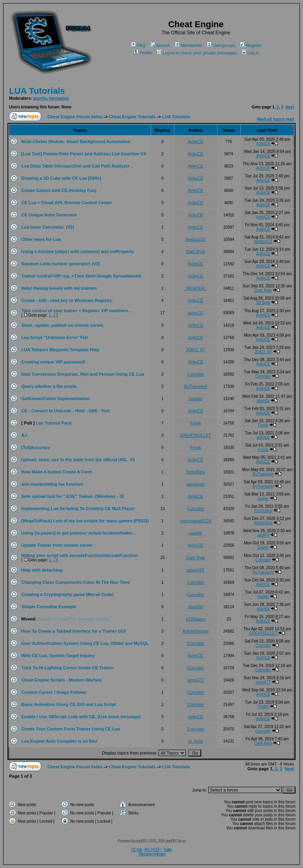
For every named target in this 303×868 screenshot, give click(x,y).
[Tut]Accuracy (36, 447)
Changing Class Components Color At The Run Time (76, 582)
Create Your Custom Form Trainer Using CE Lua (71, 729)
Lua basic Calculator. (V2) (48, 227)
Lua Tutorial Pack (54, 423)
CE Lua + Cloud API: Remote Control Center (67, 203)
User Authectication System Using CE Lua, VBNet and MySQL (85, 643)
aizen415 (195, 570)
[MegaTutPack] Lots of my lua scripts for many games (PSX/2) (85, 521)
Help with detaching (42, 570)
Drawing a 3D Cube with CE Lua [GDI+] (61, 178)
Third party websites (151, 854)
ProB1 (263, 707)
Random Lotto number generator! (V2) (61, 264)
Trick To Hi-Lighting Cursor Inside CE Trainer (68, 668)
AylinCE (195, 142)
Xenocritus (263, 511)
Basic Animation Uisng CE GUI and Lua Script (69, 704)
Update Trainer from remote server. (57, 545)
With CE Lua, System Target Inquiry (58, 656)
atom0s (40, 98)
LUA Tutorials (37, 91)
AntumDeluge (195, 631)
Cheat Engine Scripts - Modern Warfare (62, 680)
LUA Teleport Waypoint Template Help (60, 350)
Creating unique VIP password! (53, 362)
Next (290, 107)
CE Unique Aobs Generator (49, 215)
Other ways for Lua (41, 239)
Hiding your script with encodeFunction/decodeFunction (79, 555)
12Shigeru (196, 619)
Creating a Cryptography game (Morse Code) (67, 594)
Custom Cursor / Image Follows (54, 692)
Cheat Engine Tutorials (132, 117)
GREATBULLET (195, 435)
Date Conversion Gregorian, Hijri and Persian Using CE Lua (83, 374)
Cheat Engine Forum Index (75, 117)
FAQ (138, 45)
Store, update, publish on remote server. (63, 325)
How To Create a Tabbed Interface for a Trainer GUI (74, 631)
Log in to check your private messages (197, 53)
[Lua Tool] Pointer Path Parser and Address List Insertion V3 (83, 154)
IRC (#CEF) (153, 850)
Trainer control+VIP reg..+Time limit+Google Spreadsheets (81, 276)
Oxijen (263, 498)
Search (160, 45)
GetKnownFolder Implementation (55, 399)
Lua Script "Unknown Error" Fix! (55, 337)
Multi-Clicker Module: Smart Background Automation (76, 142)
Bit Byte (263, 303)
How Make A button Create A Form (57, 472)
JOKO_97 (196, 350)
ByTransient (196, 386)
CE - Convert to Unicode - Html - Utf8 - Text (65, 411)
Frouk (196, 423)
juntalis (196, 399)
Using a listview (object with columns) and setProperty (78, 251)
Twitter (167, 850)
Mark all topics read (276, 119)
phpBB (140, 841)
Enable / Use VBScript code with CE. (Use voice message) (81, 717)
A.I (24, 435)
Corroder (195, 374)
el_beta (196, 741)
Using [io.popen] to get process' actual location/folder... (79, 533)
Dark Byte (196, 251)
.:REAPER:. (195, 288)
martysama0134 (195, 521)
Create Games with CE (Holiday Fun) (59, 190)
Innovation (59, 98)
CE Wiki (137, 850)
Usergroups (221, 45)
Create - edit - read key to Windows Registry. (67, 300)
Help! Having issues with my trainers (59, 288)
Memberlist (188, 45)
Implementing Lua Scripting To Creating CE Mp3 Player (78, 509)
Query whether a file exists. (49, 386)
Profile (143, 53)
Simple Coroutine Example (49, 607)
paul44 (195, 533)
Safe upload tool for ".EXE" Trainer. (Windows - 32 (73, 496)
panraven (196, 484)
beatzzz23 (196, 239)
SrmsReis (196, 472)
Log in (250, 53)
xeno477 (196, 680)
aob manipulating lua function (52, 484)
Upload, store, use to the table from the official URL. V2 (78, 460)
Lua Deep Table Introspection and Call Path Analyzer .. (77, 166)
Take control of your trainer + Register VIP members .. (77, 311)
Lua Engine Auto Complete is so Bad (59, 741)
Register (251, 45)
